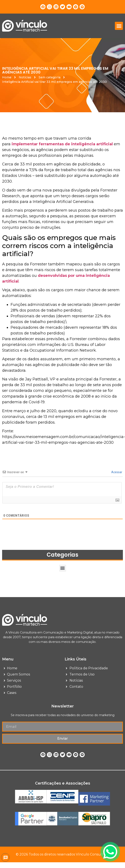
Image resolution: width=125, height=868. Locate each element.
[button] (119, 26)
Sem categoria (50, 77)
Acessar (116, 472)
